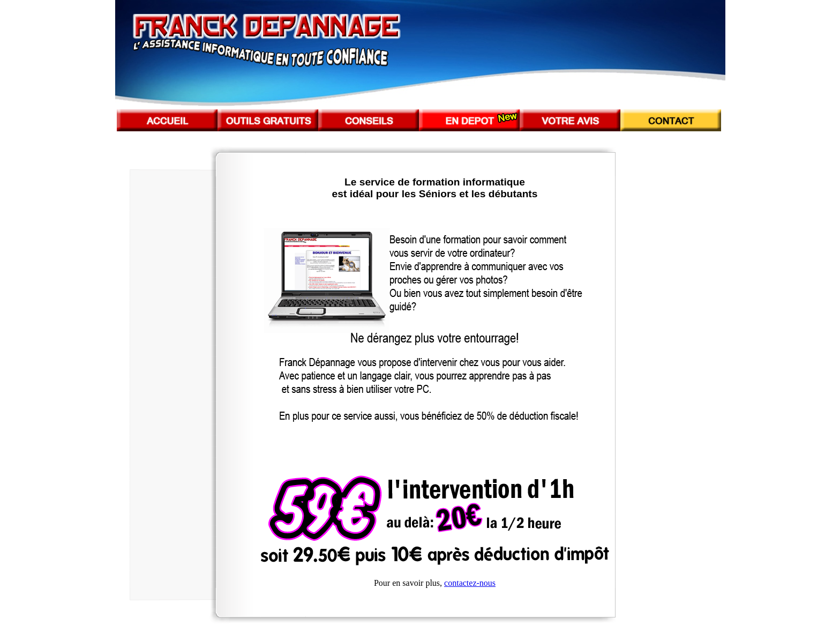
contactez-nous (470, 583)
